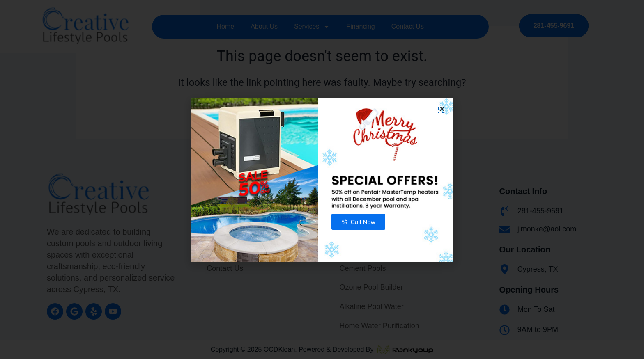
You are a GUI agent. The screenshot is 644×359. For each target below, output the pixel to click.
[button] (442, 109)
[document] (322, 179)
